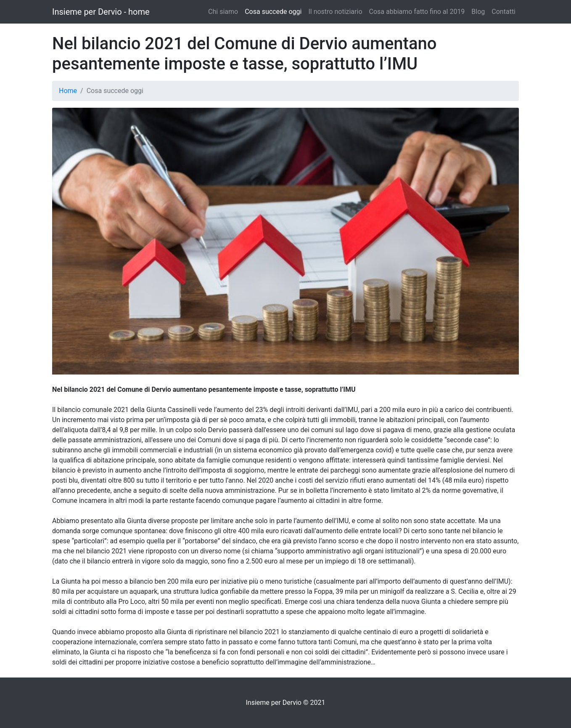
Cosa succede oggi (273, 12)
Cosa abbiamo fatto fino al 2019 (417, 12)
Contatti (504, 12)
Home (68, 91)
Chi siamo (223, 12)
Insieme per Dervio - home (101, 12)
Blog (478, 12)
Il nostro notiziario (335, 12)
